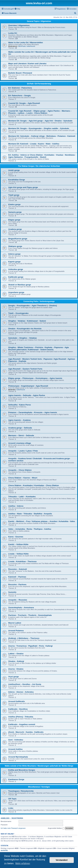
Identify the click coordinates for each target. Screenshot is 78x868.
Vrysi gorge (14, 677)
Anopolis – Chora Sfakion (20, 470)
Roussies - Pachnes (17, 584)
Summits (12, 592)
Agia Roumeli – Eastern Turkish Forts (25, 369)
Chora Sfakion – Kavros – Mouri (23, 478)
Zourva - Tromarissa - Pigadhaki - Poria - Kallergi (30, 646)
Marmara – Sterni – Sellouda (21, 435)
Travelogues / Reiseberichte (21, 791)
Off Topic (12, 799)
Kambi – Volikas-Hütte (18, 544)
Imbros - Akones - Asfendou (21, 692)
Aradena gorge (15, 229)
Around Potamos (16, 631)
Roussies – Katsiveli (18, 569)
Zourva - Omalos (16, 669)
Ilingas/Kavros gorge (18, 239)
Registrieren (17, 818)
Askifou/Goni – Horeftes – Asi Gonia (25, 684)
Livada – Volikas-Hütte (18, 554)
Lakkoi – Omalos (16, 654)
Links (11, 808)
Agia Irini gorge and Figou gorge (23, 187)
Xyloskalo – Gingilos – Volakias (23, 338)
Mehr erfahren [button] (23, 863)
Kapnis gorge (14, 262)
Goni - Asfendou (16, 740)
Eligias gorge (14, 220)
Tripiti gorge (14, 195)
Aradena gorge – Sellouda (20, 428)
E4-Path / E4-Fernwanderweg (39, 84)
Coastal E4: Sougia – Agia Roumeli (24, 103)
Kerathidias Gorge (17, 180)
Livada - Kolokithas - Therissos (22, 561)
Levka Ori (13, 33)
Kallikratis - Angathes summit (22, 724)
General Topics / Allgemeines (39, 21)
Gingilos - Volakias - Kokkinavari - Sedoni (27, 321)
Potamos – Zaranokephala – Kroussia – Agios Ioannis (33, 412)
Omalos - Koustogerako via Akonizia (25, 329)
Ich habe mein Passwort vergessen (13, 828)
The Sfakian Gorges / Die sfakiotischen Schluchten (39, 166)
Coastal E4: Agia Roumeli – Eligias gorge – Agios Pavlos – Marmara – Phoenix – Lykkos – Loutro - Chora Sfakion (40, 112)
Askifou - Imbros (16, 506)
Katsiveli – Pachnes (17, 577)
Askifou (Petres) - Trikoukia (21, 717)
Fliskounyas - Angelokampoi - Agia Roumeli (28, 386)
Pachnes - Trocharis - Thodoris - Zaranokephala (30, 615)
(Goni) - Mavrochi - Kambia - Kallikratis (26, 732)
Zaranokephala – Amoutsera (21, 608)
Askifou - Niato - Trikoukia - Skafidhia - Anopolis (30, 514)
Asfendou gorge (16, 269)
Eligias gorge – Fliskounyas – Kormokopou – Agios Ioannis (35, 378)
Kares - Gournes (16, 537)
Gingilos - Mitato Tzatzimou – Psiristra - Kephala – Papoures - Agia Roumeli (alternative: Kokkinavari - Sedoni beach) (38, 348)
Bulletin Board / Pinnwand (20, 73)
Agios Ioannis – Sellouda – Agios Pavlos (27, 395)
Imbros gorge (14, 254)
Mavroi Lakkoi (15, 623)
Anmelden (5, 818)
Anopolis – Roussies (18, 600)
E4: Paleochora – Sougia (19, 96)
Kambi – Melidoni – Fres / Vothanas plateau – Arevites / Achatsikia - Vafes (42, 521)
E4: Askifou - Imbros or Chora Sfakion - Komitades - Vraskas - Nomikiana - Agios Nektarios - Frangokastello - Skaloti (42, 156)
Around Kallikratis (17, 701)
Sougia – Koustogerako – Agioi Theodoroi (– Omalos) (33, 306)
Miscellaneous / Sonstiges (39, 787)
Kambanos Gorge (16, 779)
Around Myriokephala (18, 757)
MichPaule (22, 46)
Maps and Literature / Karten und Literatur (27, 64)
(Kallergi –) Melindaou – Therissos (24, 638)
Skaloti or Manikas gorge (20, 285)
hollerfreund (31, 46)
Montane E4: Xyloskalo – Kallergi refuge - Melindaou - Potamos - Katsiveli (42, 136)
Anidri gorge (14, 170)
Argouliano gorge (16, 292)
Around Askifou (15, 749)
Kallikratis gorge (16, 277)
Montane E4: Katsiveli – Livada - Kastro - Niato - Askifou (34, 144)
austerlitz (4, 850)
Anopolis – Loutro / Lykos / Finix (23, 451)
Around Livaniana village (20, 443)
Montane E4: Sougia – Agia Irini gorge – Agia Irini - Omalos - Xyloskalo (40, 121)
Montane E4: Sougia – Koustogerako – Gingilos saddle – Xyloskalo (39, 128)
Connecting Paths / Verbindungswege (39, 301)
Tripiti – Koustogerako (18, 313)
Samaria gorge (15, 212)
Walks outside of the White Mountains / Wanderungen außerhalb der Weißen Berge (39, 766)
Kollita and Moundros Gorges (22, 770)
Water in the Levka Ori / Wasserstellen (26, 43)
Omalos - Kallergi (16, 661)
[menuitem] (17, 9)
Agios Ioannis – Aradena (19, 420)
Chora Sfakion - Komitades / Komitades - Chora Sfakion (34, 485)
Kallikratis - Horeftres (18, 709)
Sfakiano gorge (15, 246)
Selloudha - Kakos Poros (20, 405)
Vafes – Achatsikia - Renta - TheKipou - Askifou (30, 529)
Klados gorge (14, 204)
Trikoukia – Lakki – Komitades (22, 497)
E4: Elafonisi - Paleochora (20, 88)
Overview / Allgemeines (19, 25)
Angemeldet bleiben (56, 828)
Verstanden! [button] (62, 860)
